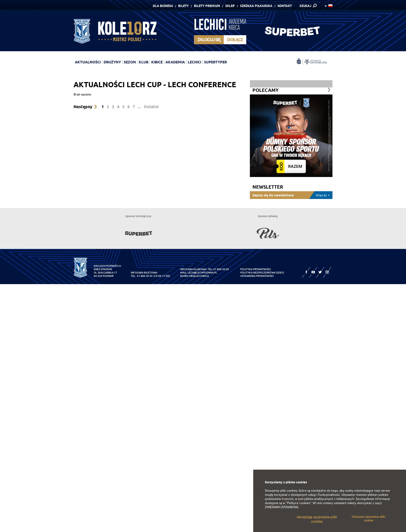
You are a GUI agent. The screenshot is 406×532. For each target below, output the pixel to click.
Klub (144, 62)
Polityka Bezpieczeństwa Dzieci (262, 273)
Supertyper (215, 62)
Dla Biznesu (163, 6)
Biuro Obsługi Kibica (195, 276)
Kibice (157, 62)
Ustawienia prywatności (257, 276)
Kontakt (285, 6)
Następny (83, 107)
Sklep (230, 6)
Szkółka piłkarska (256, 6)
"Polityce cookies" (299, 503)
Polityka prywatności (256, 269)
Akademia (175, 62)
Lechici (194, 62)
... (139, 107)
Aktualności (88, 62)
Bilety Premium (207, 6)
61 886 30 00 (221, 269)
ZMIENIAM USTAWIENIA (282, 507)
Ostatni (151, 107)
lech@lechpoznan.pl (202, 273)
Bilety (183, 6)
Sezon (130, 62)
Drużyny (112, 62)
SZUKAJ (305, 6)
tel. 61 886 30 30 (142, 276)
